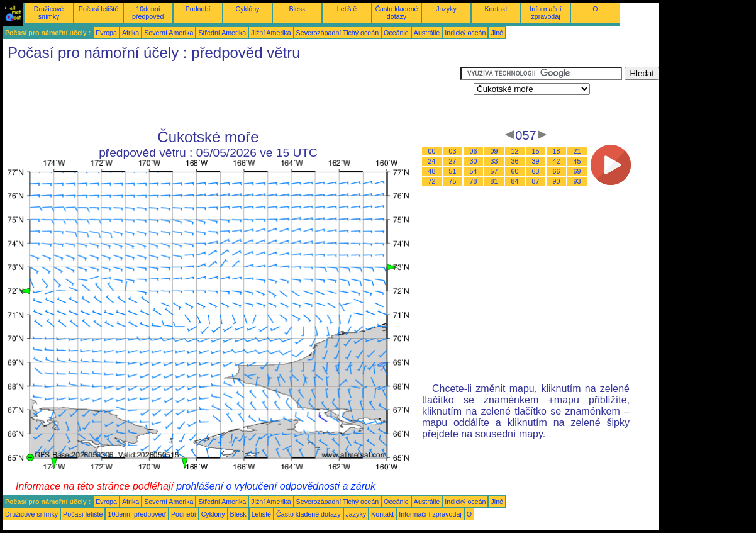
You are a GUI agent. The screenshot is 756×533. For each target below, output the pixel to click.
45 (577, 161)
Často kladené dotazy (396, 13)
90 (557, 181)
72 (432, 181)
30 (474, 161)
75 (453, 181)
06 (474, 151)
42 (557, 161)
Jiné (497, 33)
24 (432, 161)
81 (494, 181)
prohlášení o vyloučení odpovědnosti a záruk (276, 486)
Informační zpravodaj (545, 13)
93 (577, 181)
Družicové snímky (49, 13)
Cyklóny (248, 9)
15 (536, 151)
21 (577, 151)
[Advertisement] (231, 95)
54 (474, 171)
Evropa (106, 33)
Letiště (347, 9)
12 (515, 151)
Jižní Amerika (271, 33)
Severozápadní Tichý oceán (338, 33)
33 (494, 161)
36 (515, 161)
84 (515, 181)
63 (536, 171)
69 (577, 171)
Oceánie (396, 33)
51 (453, 171)
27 (453, 161)
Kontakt (496, 9)
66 (557, 171)
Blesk (297, 9)
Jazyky (446, 9)
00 (432, 151)
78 (474, 181)
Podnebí (198, 9)
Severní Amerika (169, 33)
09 (494, 151)
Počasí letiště (98, 9)
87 (536, 181)
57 (494, 171)
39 (536, 161)
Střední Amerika (222, 33)
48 (432, 171)
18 (557, 151)
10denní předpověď (148, 13)
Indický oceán (465, 33)
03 (453, 151)
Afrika (131, 33)
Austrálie (427, 33)
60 (515, 171)
